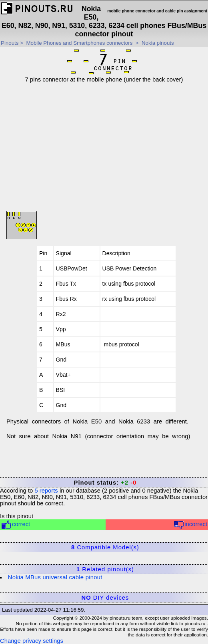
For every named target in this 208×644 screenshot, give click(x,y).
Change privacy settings (32, 641)
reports (46, 491)
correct (15, 525)
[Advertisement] (106, 139)
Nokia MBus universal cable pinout (55, 577)
